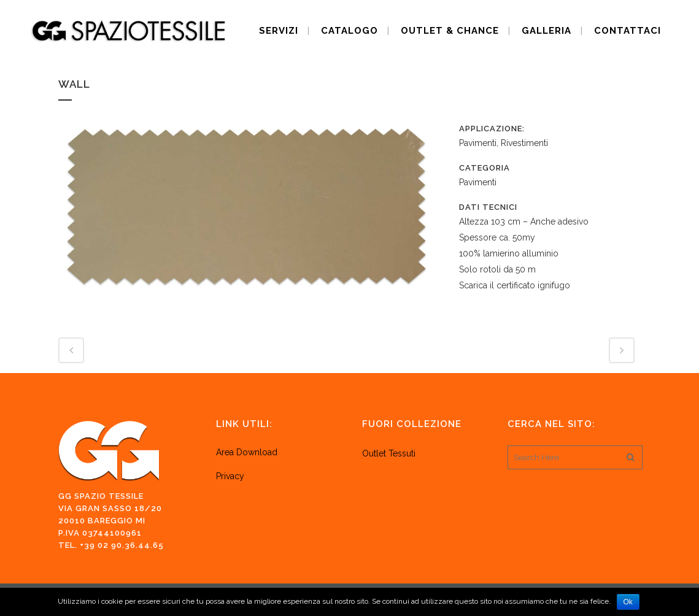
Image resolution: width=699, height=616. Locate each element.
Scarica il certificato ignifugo (515, 285)
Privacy (230, 476)
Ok (628, 602)
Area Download (247, 452)
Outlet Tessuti (390, 453)
